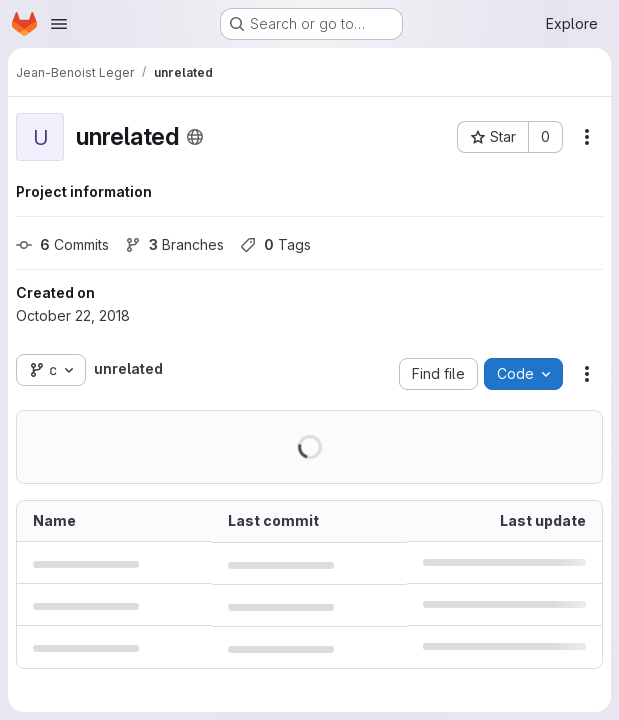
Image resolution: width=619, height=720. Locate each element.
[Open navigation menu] (59, 24)
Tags (275, 244)
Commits (62, 244)
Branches (174, 244)
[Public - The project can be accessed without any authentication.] (195, 137)
